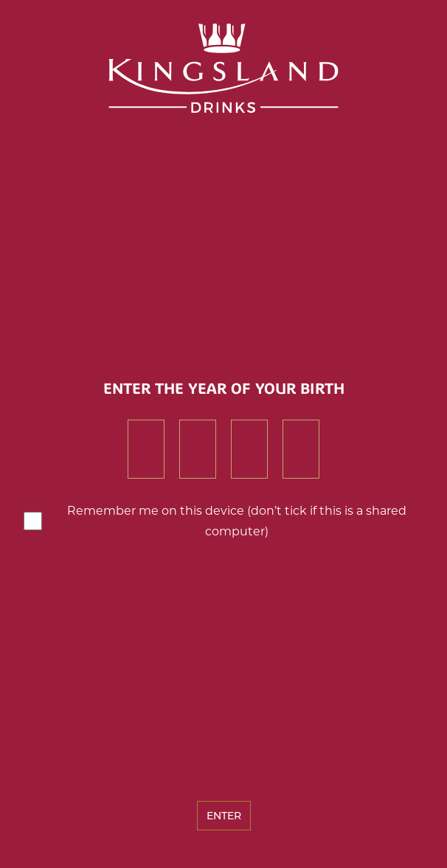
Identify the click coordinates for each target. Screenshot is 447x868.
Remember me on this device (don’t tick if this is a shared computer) (237, 521)
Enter (224, 816)
